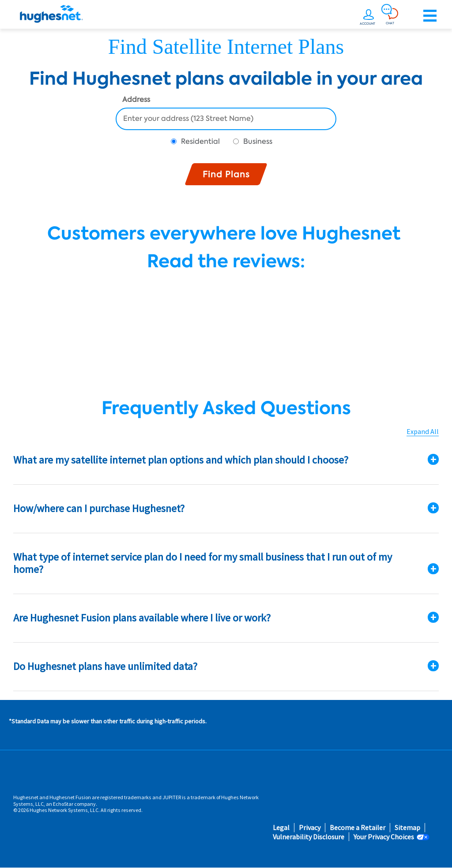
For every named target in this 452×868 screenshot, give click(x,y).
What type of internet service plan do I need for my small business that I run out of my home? (203, 563)
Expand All (423, 432)
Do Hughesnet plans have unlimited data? (105, 666)
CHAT (390, 23)
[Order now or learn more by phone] (410, 16)
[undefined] (369, 16)
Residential (200, 141)
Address (136, 100)
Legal (281, 828)
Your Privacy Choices (384, 837)
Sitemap (407, 828)
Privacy (310, 828)
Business (258, 141)
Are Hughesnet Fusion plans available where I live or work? (142, 618)
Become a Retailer (358, 828)
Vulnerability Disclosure (309, 837)
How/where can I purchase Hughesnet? (99, 508)
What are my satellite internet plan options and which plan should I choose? (181, 460)
